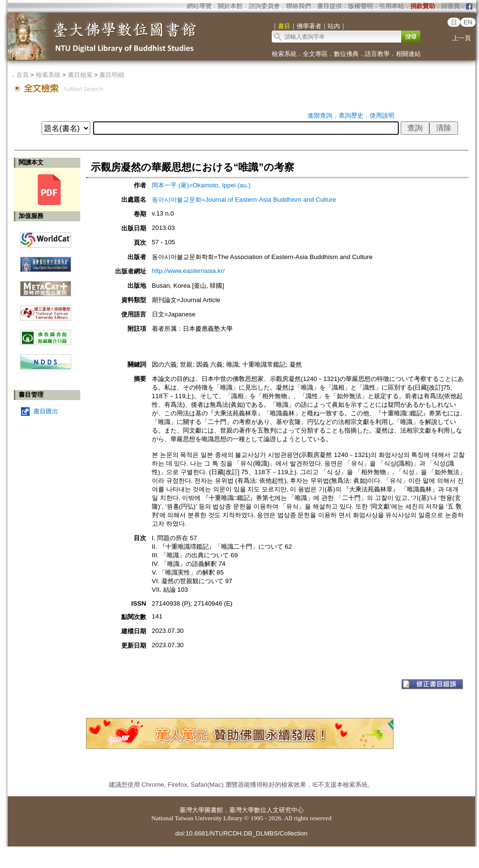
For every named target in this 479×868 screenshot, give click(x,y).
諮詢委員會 (264, 6)
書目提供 (330, 6)
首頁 (22, 75)
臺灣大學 (192, 810)
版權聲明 (361, 6)
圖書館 (214, 810)
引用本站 (392, 6)
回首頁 (451, 6)
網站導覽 (199, 6)
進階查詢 (320, 115)
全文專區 (315, 54)
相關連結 (408, 54)
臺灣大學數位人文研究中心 (266, 810)
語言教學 (377, 54)
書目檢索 (80, 75)
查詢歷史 (351, 115)
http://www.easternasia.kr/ (188, 271)
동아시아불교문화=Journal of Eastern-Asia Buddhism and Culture (244, 200)
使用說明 (382, 115)
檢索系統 (284, 54)
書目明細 (112, 75)
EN (468, 22)
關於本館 (230, 6)
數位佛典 (346, 54)
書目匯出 (46, 411)
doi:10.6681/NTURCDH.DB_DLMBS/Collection (241, 833)
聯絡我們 (298, 6)
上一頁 (462, 38)
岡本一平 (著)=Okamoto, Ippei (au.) (201, 185)
